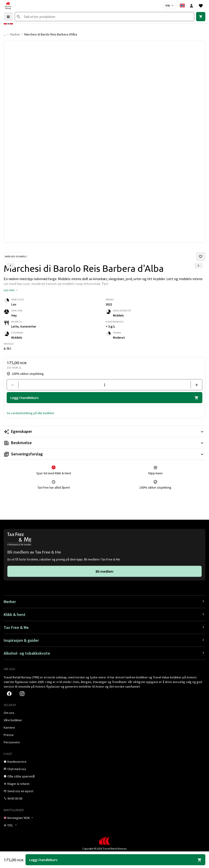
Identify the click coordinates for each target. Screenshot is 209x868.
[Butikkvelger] (170, 6)
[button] (11, 290)
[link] (201, 17)
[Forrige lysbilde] (11, 266)
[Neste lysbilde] (198, 266)
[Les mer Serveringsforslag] (104, 454)
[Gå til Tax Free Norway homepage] (8, 6)
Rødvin (15, 34)
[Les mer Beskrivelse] (104, 443)
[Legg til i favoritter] (201, 257)
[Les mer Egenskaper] (104, 431)
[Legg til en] (195, 385)
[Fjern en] (14, 385)
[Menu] (8, 17)
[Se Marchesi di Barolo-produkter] (16, 257)
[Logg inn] (192, 6)
